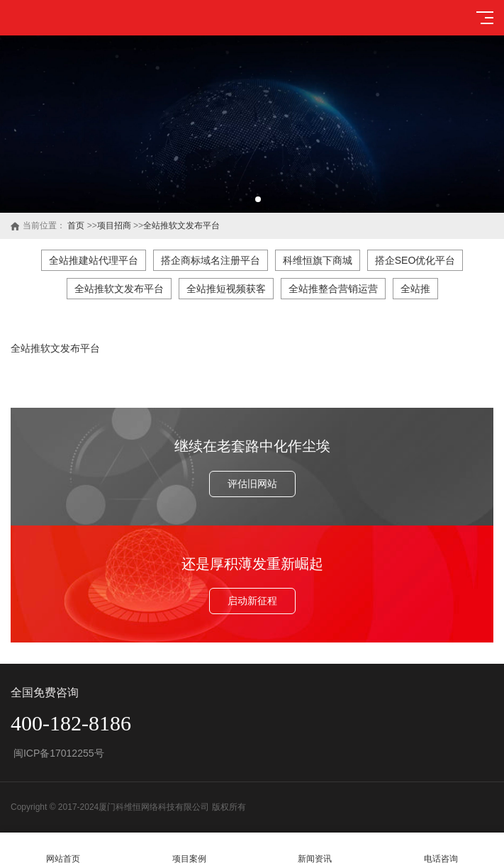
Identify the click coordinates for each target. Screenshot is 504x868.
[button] (247, 199)
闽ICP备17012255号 (57, 753)
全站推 (415, 289)
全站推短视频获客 (226, 289)
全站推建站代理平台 (94, 260)
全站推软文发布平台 (181, 226)
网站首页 (63, 851)
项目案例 (189, 851)
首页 (76, 226)
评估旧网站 (252, 484)
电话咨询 (441, 851)
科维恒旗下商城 (318, 260)
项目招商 (114, 226)
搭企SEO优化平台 (415, 260)
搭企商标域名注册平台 (211, 260)
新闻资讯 (315, 851)
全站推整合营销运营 (333, 289)
